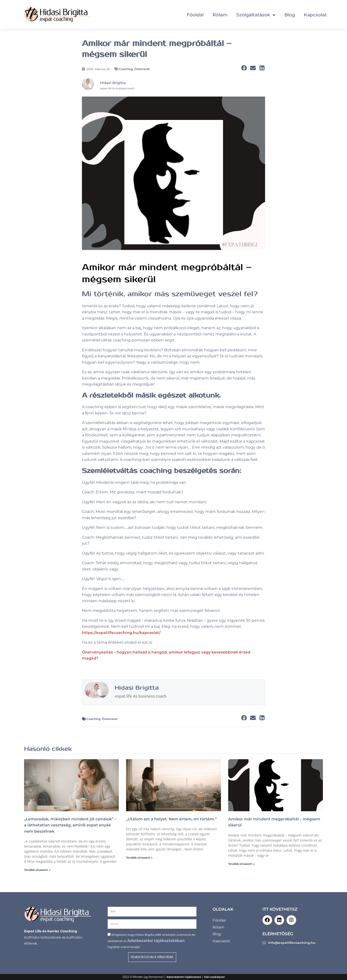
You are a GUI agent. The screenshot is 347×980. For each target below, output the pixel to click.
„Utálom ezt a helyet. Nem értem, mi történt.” (171, 819)
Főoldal (195, 15)
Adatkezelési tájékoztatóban (156, 941)
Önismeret (142, 69)
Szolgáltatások (256, 15)
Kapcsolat (315, 15)
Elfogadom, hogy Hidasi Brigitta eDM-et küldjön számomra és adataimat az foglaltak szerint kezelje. (151, 941)
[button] (244, 68)
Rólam (220, 15)
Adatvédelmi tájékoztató (184, 977)
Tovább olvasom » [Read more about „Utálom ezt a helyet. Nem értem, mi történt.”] (139, 858)
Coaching (126, 69)
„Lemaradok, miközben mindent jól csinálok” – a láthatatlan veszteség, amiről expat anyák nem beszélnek (70, 825)
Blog (290, 15)
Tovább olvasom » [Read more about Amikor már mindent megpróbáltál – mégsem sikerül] (241, 864)
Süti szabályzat (214, 977)
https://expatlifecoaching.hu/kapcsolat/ (121, 633)
